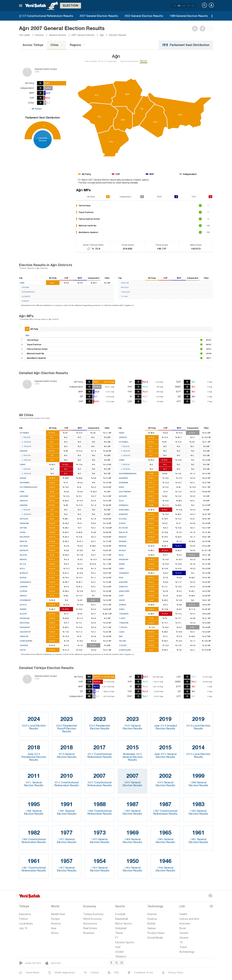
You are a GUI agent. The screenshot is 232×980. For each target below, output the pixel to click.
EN (179, 6)
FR (188, 6)
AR (184, 6)
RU (193, 6)
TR (174, 6)
